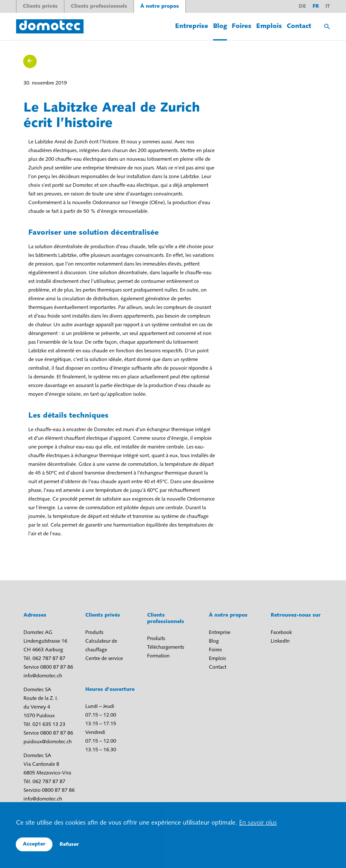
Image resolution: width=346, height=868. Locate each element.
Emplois (269, 26)
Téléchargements (166, 647)
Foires (242, 26)
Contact (299, 26)
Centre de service (104, 659)
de (302, 6)
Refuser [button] (69, 845)
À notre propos (160, 6)
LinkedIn (280, 641)
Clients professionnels (99, 6)
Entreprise (192, 26)
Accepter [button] (34, 844)
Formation (158, 656)
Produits (94, 633)
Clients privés (40, 6)
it (328, 6)
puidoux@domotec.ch (48, 742)
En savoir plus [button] (258, 823)
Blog (220, 26)
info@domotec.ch (43, 676)
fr (316, 6)
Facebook (281, 633)
